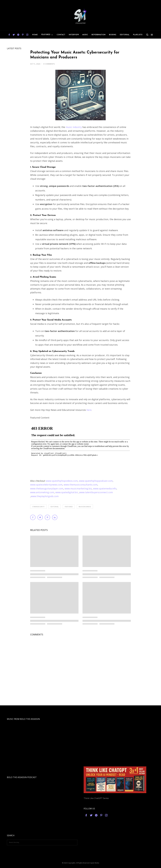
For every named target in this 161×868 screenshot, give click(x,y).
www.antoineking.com (42, 492)
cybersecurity (38, 507)
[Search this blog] (42, 842)
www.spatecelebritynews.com (46, 485)
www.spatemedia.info (105, 489)
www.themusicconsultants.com (81, 485)
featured (69, 507)
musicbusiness (85, 507)
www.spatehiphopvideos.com (62, 481)
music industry (74, 127)
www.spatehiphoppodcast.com (96, 481)
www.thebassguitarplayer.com (47, 489)
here (89, 410)
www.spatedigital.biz (67, 492)
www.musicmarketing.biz (78, 489)
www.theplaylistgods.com (45, 496)
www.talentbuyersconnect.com (96, 492)
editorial (55, 507)
